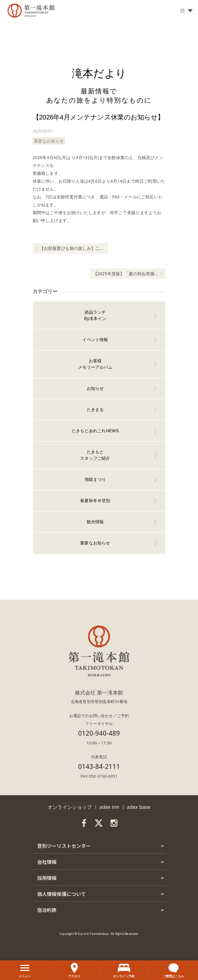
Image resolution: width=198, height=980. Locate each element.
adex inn (109, 807)
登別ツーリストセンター (64, 846)
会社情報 (47, 862)
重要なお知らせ (49, 141)
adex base (139, 807)
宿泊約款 (47, 910)
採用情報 (47, 878)
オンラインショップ (70, 807)
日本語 (184, 11)
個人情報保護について (62, 894)
